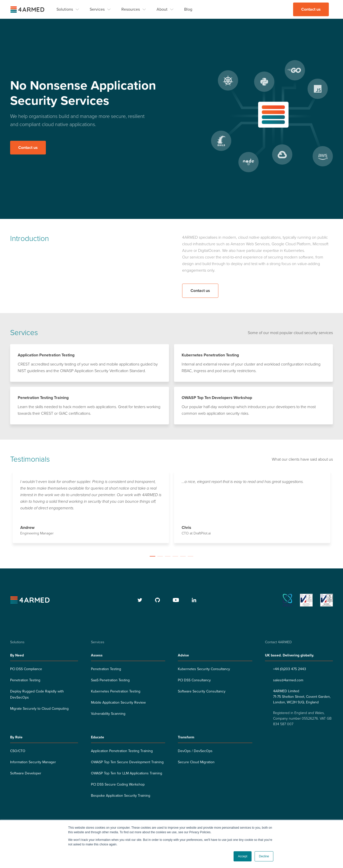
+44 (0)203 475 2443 (290, 669)
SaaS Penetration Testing (110, 680)
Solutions (65, 9)
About (162, 9)
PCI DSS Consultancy (194, 680)
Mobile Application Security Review (118, 703)
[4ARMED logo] (28, 10)
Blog (188, 9)
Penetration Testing (25, 680)
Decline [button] (264, 856)
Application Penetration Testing (46, 355)
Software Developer (26, 774)
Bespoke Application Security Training (121, 796)
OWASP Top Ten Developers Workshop (217, 398)
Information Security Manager (33, 762)
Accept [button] (243, 856)
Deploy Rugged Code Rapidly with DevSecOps (37, 695)
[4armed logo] (31, 601)
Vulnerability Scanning (108, 714)
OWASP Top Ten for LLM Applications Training (127, 774)
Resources (131, 9)
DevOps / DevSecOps (195, 751)
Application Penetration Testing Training (122, 751)
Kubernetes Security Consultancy (204, 669)
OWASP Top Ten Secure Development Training (127, 762)
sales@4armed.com (288, 680)
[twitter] (140, 601)
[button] (153, 557)
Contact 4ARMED (278, 642)
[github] (158, 601)
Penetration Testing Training (43, 398)
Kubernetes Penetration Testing (210, 355)
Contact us (311, 9)
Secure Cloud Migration (196, 762)
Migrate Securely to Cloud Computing (39, 709)
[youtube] (176, 601)
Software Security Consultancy (202, 692)
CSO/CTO (18, 751)
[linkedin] (194, 601)
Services (97, 9)
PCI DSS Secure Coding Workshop (118, 785)
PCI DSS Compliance (26, 669)
